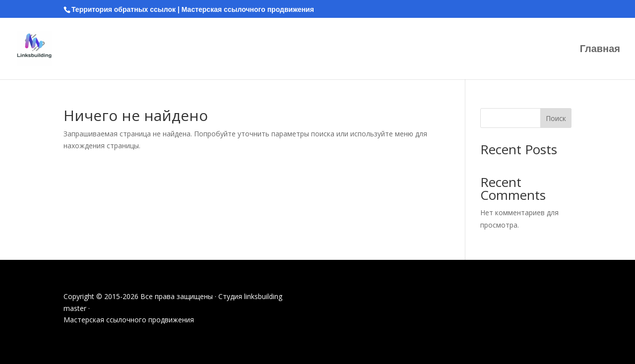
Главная (600, 50)
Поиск (556, 118)
